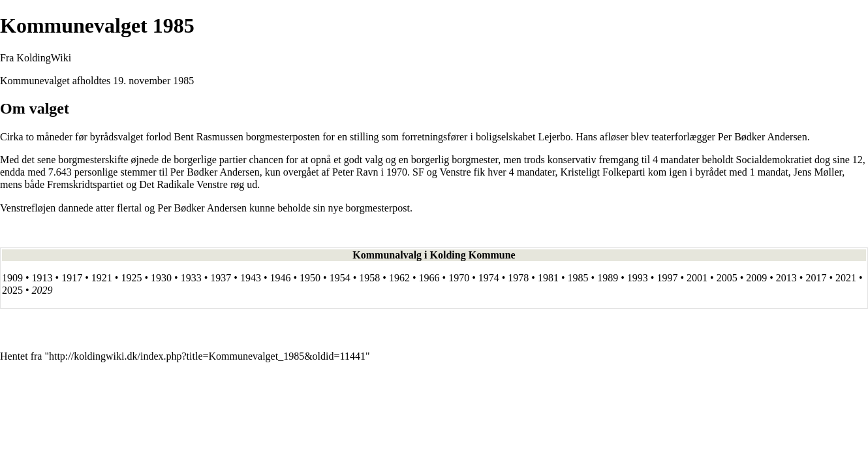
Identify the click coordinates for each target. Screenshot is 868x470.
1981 (548, 278)
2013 (786, 278)
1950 (310, 278)
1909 (12, 278)
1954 (340, 278)
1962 (399, 278)
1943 (251, 278)
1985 (183, 81)
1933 (191, 278)
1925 (131, 278)
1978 (518, 278)
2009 (756, 278)
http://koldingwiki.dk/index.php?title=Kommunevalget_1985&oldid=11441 (207, 356)
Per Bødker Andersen (763, 137)
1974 (489, 278)
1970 (459, 278)
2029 (42, 290)
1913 (42, 278)
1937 (221, 278)
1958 (369, 278)
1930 (161, 278)
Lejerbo (554, 137)
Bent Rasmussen (209, 137)
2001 (697, 278)
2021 (846, 278)
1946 (280, 278)
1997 (667, 278)
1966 (429, 278)
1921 (102, 278)
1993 (638, 278)
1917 (72, 278)
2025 (12, 290)
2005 (727, 278)
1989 (608, 278)
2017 (816, 278)
